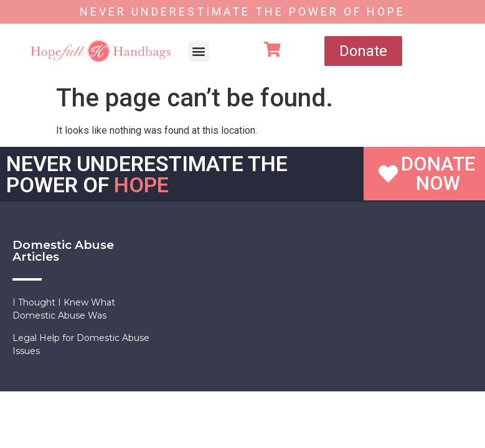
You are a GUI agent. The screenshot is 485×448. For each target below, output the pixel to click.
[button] (199, 51)
